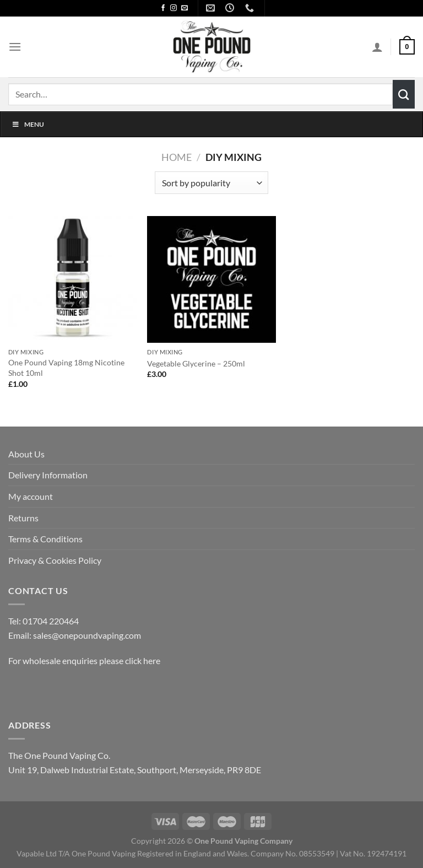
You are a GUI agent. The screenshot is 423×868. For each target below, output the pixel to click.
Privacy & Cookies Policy (55, 560)
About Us (26, 454)
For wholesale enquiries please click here (84, 661)
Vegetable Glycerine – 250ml (196, 363)
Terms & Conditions (45, 539)
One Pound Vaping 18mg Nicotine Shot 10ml (66, 368)
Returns (23, 518)
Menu (28, 124)
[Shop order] (211, 182)
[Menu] (15, 47)
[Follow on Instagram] (173, 8)
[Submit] (404, 94)
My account (31, 496)
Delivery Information (48, 475)
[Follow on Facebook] (163, 8)
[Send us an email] (185, 8)
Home (177, 157)
